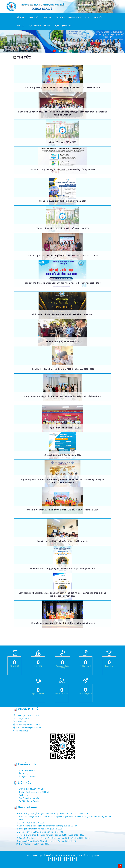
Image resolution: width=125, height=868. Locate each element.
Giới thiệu (34, 17)
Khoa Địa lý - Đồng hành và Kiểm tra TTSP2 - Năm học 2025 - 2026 (63, 369)
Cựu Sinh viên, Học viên (29, 798)
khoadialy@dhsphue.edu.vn (28, 725)
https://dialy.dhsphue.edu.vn (29, 728)
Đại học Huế (24, 795)
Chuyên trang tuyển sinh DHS (32, 789)
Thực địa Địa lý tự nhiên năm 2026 (62, 342)
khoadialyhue (22, 731)
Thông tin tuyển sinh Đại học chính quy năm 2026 (62, 201)
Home (21, 17)
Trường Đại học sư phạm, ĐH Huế (34, 792)
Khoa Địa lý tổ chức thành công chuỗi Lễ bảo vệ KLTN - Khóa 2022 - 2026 (63, 256)
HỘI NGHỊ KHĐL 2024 (63, 26)
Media (47, 26)
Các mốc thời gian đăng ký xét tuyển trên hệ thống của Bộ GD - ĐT (63, 169)
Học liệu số (34, 26)
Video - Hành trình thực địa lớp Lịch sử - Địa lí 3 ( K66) (63, 228)
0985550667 (22, 721)
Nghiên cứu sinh (29, 776)
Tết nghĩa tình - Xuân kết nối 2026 (63, 428)
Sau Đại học (74, 17)
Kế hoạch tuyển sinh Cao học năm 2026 (63, 455)
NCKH (86, 17)
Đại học (60, 17)
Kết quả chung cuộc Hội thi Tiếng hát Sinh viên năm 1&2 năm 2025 (63, 623)
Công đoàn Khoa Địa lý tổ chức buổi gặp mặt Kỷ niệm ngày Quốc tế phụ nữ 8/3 (62, 396)
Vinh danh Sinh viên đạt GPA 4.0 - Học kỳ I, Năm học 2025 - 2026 (63, 314)
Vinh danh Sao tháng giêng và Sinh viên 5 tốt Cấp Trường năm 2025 (62, 568)
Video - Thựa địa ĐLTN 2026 (62, 142)
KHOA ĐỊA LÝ (39, 855)
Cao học (25, 773)
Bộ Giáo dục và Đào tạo (30, 801)
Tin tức (48, 17)
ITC (98, 855)
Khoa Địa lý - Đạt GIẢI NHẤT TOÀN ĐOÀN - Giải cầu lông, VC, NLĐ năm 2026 (62, 510)
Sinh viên (98, 17)
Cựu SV (21, 26)
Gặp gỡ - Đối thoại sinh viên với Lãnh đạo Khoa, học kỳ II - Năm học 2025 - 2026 (62, 283)
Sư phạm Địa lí (28, 770)
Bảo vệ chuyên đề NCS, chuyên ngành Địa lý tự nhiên (62, 541)
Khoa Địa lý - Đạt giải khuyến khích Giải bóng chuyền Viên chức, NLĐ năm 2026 (62, 87)
